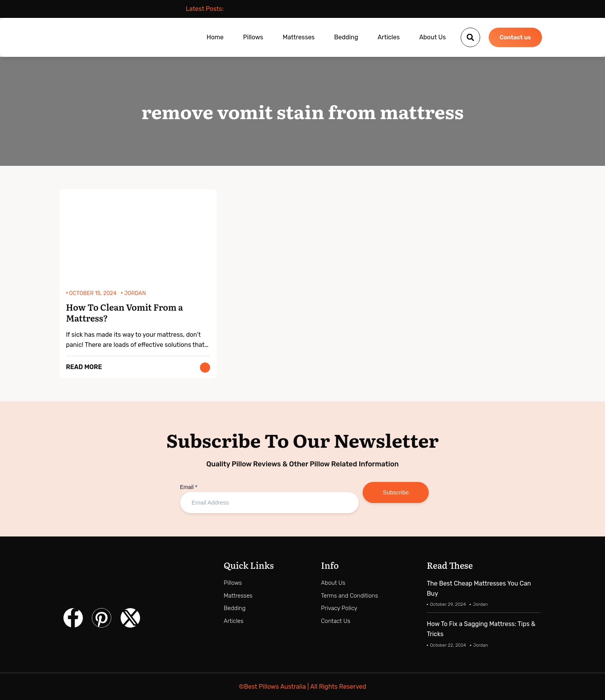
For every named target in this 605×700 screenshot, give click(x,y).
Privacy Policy (339, 608)
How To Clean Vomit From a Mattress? (125, 313)
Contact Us (336, 621)
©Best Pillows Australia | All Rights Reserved (302, 687)
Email (189, 487)
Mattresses (298, 37)
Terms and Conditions (350, 596)
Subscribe (396, 492)
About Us (432, 37)
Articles (389, 37)
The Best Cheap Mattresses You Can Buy (479, 588)
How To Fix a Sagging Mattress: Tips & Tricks (481, 629)
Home (215, 37)
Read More (84, 367)
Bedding (346, 37)
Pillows (253, 37)
